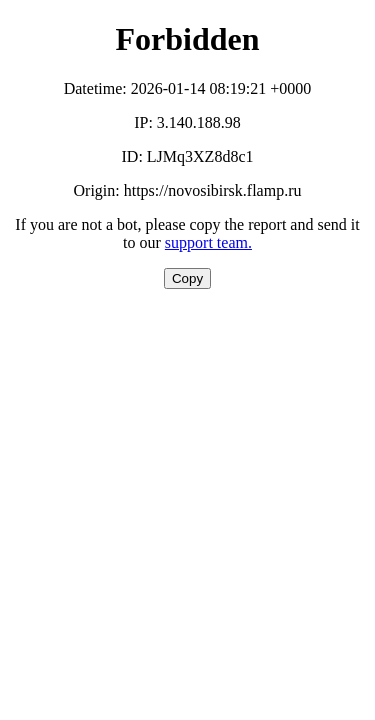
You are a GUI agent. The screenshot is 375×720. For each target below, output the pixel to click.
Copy (187, 278)
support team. (208, 242)
